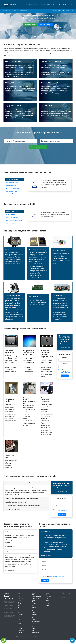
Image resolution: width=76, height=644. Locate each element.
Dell (33, 595)
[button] (42, 544)
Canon (19, 634)
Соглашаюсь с (65, 371)
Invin (33, 609)
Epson (19, 602)
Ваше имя (65, 357)
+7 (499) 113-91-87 (66, 4)
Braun (19, 627)
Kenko (34, 611)
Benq (19, 595)
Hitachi (34, 604)
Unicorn (48, 600)
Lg (18, 607)
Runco (34, 627)
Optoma (20, 609)
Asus (19, 621)
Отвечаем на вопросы (31, 4)
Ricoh (33, 625)
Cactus (20, 597)
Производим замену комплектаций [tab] (12, 192)
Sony (19, 613)
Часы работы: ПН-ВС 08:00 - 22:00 (63, 11)
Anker (19, 618)
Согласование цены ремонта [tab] (14, 220)
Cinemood (20, 598)
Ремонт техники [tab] (10, 223)
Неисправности (23, 11)
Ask (19, 620)
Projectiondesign (36, 621)
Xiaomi (20, 616)
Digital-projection (36, 597)
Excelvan (34, 602)
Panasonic (35, 618)
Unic (47, 598)
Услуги (6, 11)
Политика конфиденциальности (53, 637)
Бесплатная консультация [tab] (13, 188)
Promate (34, 623)
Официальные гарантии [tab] (13, 182)
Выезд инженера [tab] (11, 214)
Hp (33, 606)
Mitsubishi (35, 614)
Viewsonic (20, 614)
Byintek (20, 632)
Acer (19, 593)
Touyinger (49, 597)
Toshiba (48, 595)
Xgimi (48, 606)
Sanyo (34, 629)
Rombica (20, 611)
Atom (19, 623)
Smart (48, 593)
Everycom (35, 600)
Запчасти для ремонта (47, 4)
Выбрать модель (46, 25)
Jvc (19, 606)
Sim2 (33, 630)
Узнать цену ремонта (38, 147)
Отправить (65, 376)
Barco (19, 625)
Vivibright (49, 602)
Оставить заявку (30, 25)
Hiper (19, 604)
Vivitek (48, 604)
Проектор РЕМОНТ (16, 4)
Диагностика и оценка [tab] (12, 217)
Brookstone (21, 630)
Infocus (34, 607)
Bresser (20, 629)
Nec (33, 616)
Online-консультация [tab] (12, 211)
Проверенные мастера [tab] (12, 185)
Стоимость (13, 11)
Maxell (34, 613)
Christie (34, 593)
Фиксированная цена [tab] (12, 179)
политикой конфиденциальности (56, 577)
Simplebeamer (36, 632)
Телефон (65, 364)
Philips (34, 620)
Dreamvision (35, 598)
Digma (19, 600)
